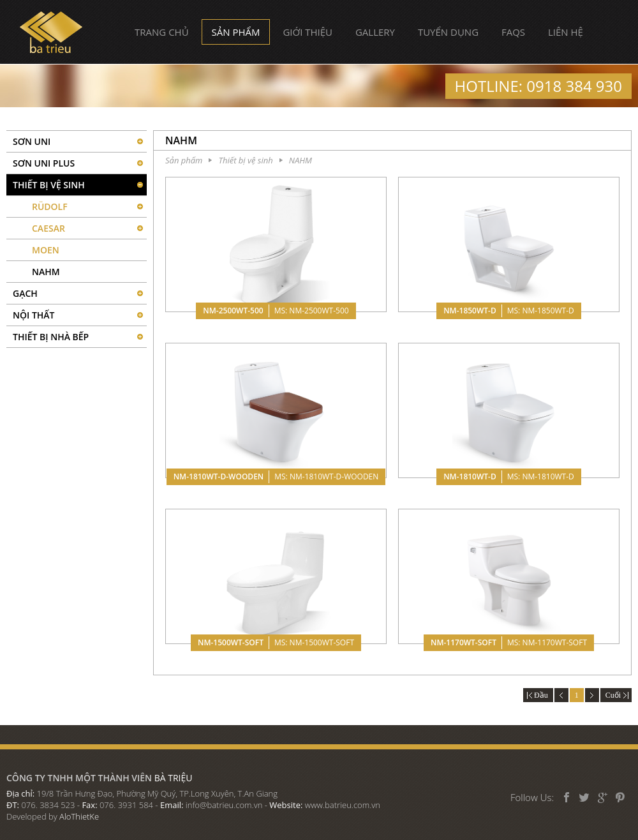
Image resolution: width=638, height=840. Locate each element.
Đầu (538, 695)
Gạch (25, 293)
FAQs (513, 32)
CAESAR (48, 228)
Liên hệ (566, 32)
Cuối (616, 695)
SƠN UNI (32, 141)
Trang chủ (162, 32)
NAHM (46, 272)
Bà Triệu (51, 32)
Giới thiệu (308, 32)
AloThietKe (79, 816)
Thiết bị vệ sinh (49, 185)
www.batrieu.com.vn (343, 805)
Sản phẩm (236, 32)
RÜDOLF (50, 206)
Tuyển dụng (448, 32)
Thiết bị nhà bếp (51, 337)
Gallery (375, 32)
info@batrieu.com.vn (224, 805)
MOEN (46, 250)
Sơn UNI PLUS (44, 163)
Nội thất (34, 315)
